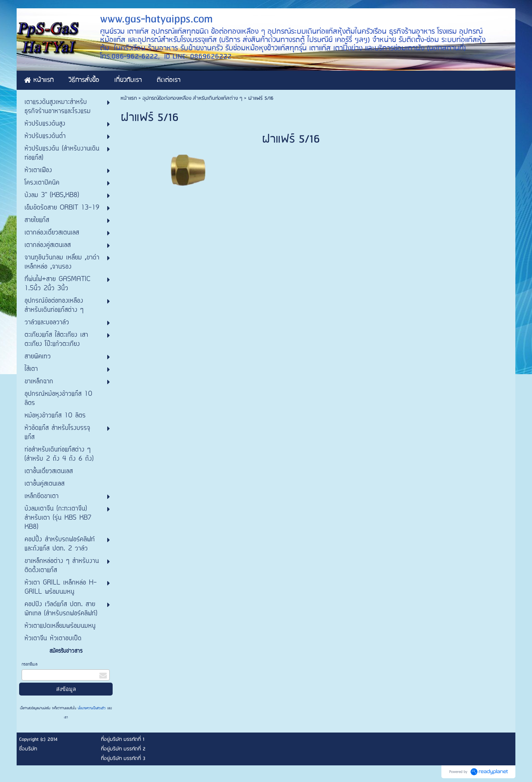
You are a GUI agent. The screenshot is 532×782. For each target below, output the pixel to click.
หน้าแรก (129, 98)
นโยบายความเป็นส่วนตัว (92, 708)
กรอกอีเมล (30, 665)
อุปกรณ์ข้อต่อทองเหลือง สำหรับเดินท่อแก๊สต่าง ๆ (192, 98)
